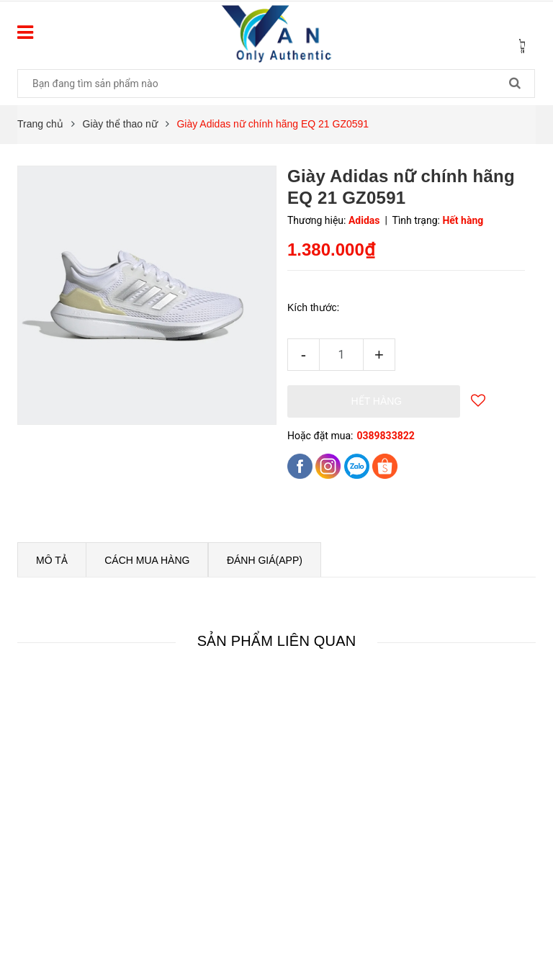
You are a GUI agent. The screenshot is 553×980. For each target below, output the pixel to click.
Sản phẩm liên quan (277, 641)
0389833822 (385, 436)
